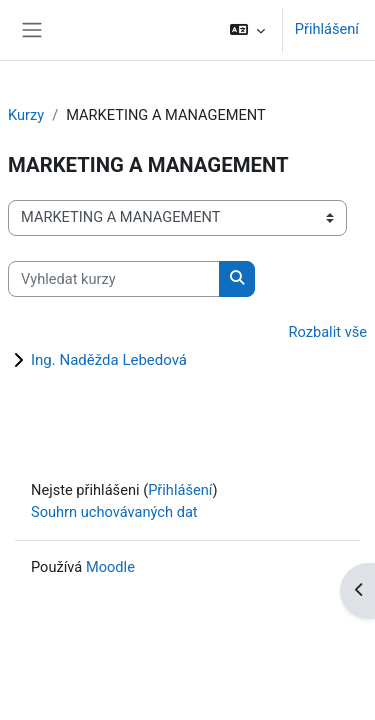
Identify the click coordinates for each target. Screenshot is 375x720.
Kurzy (26, 115)
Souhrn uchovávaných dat (114, 512)
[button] (246, 30)
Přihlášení (327, 29)
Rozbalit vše (328, 332)
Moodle (110, 567)
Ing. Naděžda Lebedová (109, 360)
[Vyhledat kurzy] (114, 279)
